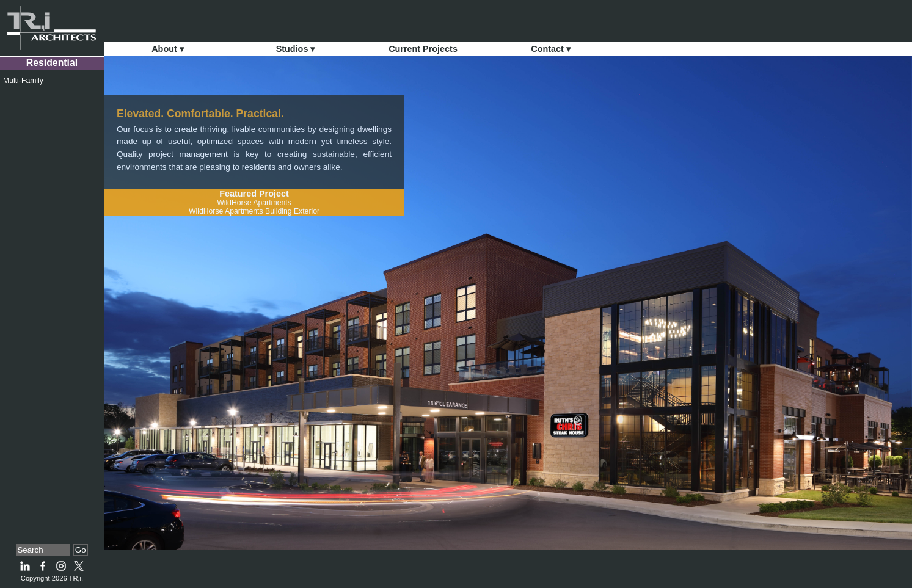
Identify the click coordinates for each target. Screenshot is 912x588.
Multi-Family (23, 81)
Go (81, 550)
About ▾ (168, 49)
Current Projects (423, 49)
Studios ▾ (296, 49)
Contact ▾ (551, 49)
